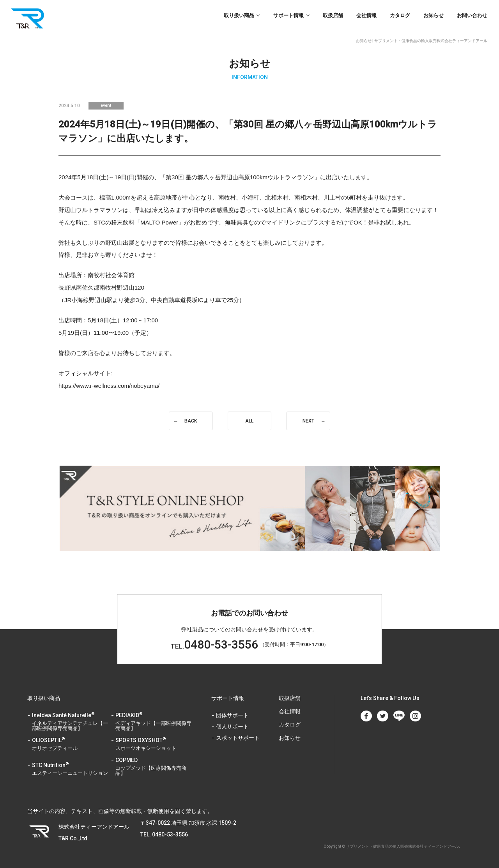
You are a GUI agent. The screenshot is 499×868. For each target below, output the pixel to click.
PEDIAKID (154, 722)
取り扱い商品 (239, 15)
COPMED (154, 767)
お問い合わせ (472, 15)
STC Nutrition (71, 769)
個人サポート (232, 727)
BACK (191, 421)
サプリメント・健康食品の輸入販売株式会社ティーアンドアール (402, 846)
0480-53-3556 (214, 644)
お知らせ (434, 15)
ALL (249, 421)
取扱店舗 (333, 15)
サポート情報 (288, 15)
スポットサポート (238, 738)
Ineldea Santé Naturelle (71, 722)
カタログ (400, 15)
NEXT (308, 421)
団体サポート (232, 715)
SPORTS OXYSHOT (154, 744)
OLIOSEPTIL (71, 744)
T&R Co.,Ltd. (29, 18)
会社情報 (366, 15)
